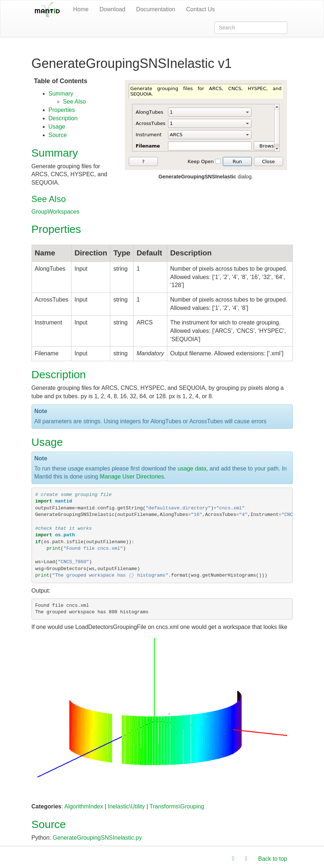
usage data (192, 469)
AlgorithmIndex (84, 806)
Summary (61, 94)
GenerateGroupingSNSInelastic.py (97, 838)
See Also (75, 102)
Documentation (156, 9)
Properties (62, 110)
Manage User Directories (132, 477)
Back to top (272, 859)
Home (81, 9)
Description (63, 118)
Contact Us (200, 9)
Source (58, 135)
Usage (57, 127)
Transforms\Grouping (177, 806)
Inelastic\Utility (126, 806)
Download (112, 9)
